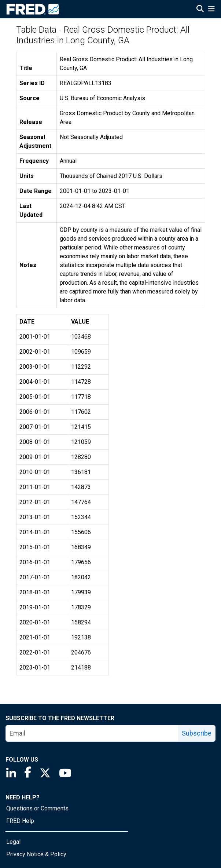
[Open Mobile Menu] (211, 10)
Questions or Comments (37, 808)
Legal (13, 842)
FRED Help (20, 821)
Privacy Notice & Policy (36, 854)
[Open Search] (200, 10)
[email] (92, 733)
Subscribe (197, 733)
